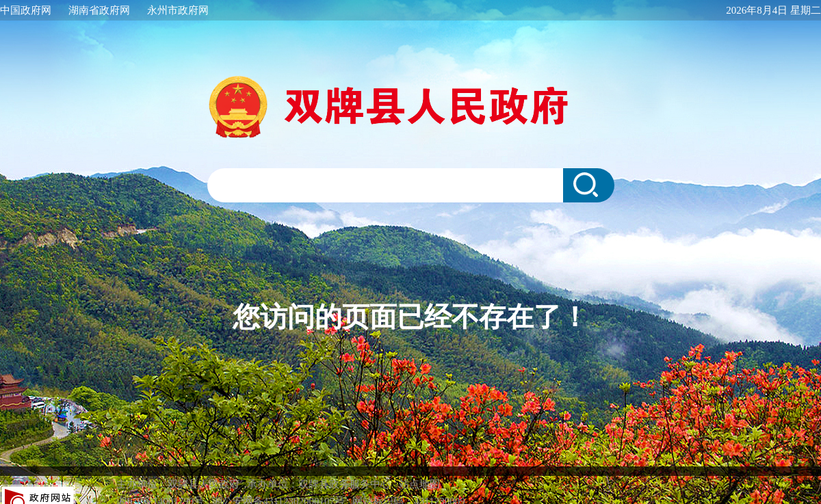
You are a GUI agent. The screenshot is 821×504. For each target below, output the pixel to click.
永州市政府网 (178, 10)
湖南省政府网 (99, 10)
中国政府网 (26, 10)
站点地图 (419, 470)
